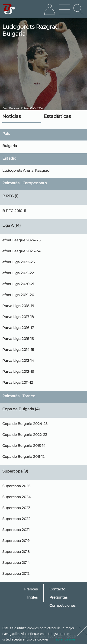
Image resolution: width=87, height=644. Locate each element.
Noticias (12, 116)
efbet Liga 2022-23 (18, 262)
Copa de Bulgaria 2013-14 (24, 446)
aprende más (66, 639)
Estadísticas (57, 116)
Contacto (57, 589)
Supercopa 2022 (16, 519)
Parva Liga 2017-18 (18, 317)
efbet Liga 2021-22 (18, 273)
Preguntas (58, 597)
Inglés (32, 597)
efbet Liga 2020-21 (18, 284)
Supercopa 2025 (16, 486)
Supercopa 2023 (16, 508)
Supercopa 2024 (16, 497)
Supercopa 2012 (16, 574)
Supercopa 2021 (16, 530)
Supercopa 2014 (16, 563)
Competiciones (62, 605)
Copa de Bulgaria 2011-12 (23, 457)
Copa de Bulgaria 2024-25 (25, 424)
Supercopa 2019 (16, 541)
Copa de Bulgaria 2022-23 (25, 435)
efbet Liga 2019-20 (18, 295)
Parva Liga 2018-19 (18, 306)
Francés (31, 589)
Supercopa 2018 (16, 552)
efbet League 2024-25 (21, 240)
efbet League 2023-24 (21, 251)
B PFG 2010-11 (14, 211)
